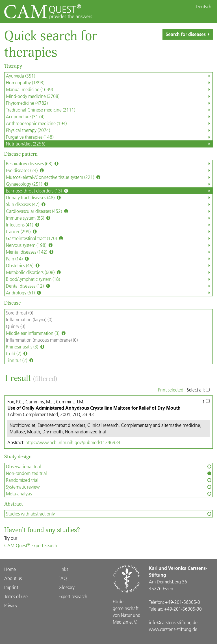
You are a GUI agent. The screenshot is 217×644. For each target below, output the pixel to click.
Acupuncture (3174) (109, 117)
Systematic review (109, 487)
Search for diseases (189, 34)
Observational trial (109, 467)
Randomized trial (109, 480)
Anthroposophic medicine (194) (109, 123)
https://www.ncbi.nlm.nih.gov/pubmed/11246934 (73, 442)
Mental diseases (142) (109, 252)
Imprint (11, 587)
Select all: (198, 390)
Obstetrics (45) (109, 266)
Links (63, 569)
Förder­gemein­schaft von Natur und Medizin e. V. (127, 612)
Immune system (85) (109, 218)
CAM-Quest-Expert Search (31, 545)
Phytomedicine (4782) (109, 103)
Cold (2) (17, 354)
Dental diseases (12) (109, 286)
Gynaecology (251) (109, 184)
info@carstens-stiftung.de (173, 622)
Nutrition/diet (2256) (109, 144)
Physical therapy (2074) (109, 130)
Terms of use (16, 596)
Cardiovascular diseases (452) (109, 211)
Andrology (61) (109, 293)
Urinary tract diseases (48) (109, 198)
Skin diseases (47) (109, 204)
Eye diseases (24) (109, 170)
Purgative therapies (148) (109, 137)
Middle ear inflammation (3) (36, 333)
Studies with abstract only (109, 514)
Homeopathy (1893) (109, 83)
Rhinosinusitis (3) (26, 347)
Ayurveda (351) (109, 76)
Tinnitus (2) (20, 360)
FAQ (63, 578)
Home (10, 569)
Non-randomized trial (109, 473)
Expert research (73, 596)
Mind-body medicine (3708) (109, 96)
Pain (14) (109, 259)
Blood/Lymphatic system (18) (109, 279)
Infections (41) (109, 225)
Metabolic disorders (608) (109, 272)
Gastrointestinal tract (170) (109, 238)
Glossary (67, 587)
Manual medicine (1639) (109, 89)
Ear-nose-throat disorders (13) (109, 191)
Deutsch (204, 7)
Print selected (171, 390)
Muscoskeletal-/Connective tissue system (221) (109, 177)
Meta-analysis (109, 494)
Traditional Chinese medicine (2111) (109, 110)
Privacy (11, 605)
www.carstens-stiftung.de (173, 629)
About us (13, 578)
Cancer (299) (109, 232)
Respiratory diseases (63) (109, 164)
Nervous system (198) (109, 245)
